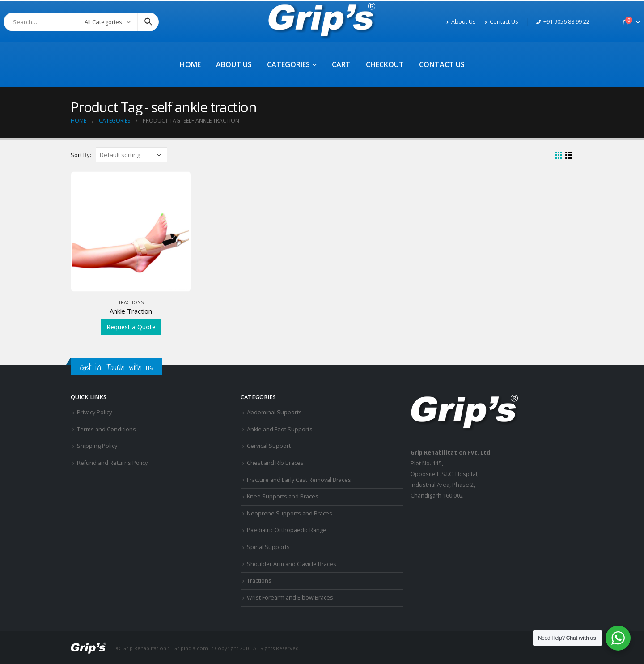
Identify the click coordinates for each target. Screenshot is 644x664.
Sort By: (81, 155)
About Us (461, 22)
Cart (341, 64)
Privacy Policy (94, 412)
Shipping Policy (97, 446)
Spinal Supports (268, 547)
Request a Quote (131, 327)
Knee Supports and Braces (283, 496)
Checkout (385, 64)
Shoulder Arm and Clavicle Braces (292, 564)
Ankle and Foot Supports (280, 429)
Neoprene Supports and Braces (290, 513)
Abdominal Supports (274, 412)
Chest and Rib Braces (275, 463)
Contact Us (502, 22)
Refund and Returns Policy (112, 463)
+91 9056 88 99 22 (563, 22)
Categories (288, 64)
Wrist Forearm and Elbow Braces (290, 598)
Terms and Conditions (106, 429)
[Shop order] (131, 155)
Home (190, 64)
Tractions (131, 302)
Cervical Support (269, 446)
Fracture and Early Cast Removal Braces (299, 480)
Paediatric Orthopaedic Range (287, 530)
